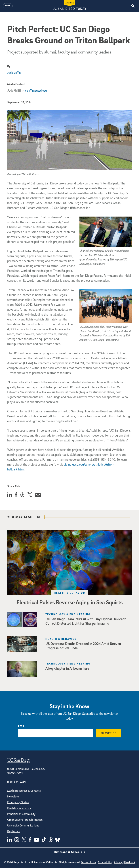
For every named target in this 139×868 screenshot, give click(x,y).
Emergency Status (18, 802)
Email (23, 726)
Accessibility (105, 862)
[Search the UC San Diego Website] (133, 6)
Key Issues (13, 831)
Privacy (118, 862)
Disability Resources (19, 808)
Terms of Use (89, 862)
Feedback (130, 862)
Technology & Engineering (68, 614)
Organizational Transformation (25, 820)
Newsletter (14, 796)
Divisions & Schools (70, 852)
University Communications (23, 825)
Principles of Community (21, 814)
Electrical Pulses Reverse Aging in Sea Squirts (70, 602)
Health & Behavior (69, 593)
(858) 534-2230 (17, 781)
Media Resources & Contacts (24, 791)
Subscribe (109, 733)
